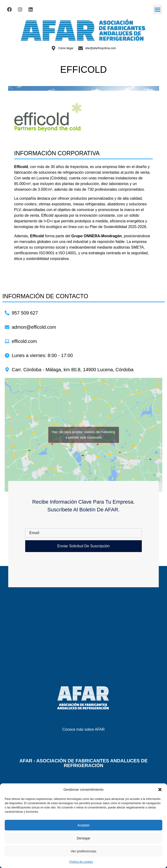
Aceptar (84, 825)
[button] (160, 790)
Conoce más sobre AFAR (84, 729)
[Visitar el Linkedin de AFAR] (31, 9)
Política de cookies (81, 862)
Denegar (84, 838)
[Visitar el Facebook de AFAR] (9, 9)
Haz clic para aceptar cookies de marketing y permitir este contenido (84, 435)
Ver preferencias (83, 851)
